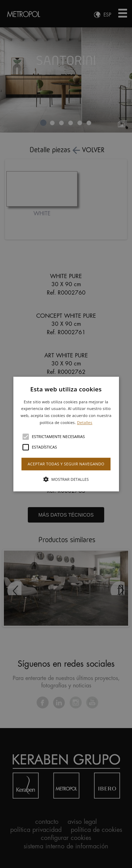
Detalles (85, 422)
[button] (66, 434)
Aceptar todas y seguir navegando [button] (66, 464)
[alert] (66, 434)
